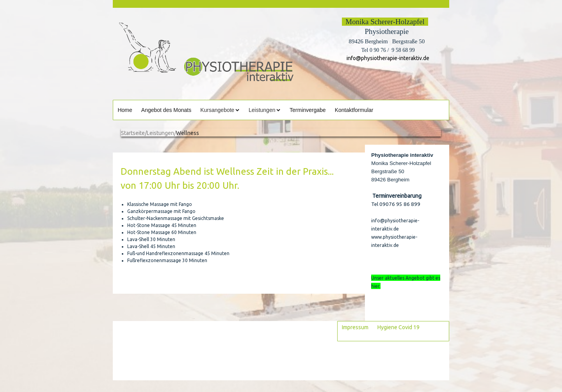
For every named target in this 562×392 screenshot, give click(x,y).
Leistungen (262, 110)
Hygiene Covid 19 (398, 327)
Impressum (355, 327)
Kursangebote (217, 110)
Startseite (133, 133)
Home (125, 110)
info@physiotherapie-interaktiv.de (387, 58)
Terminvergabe (308, 110)
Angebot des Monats (166, 110)
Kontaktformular (354, 110)
